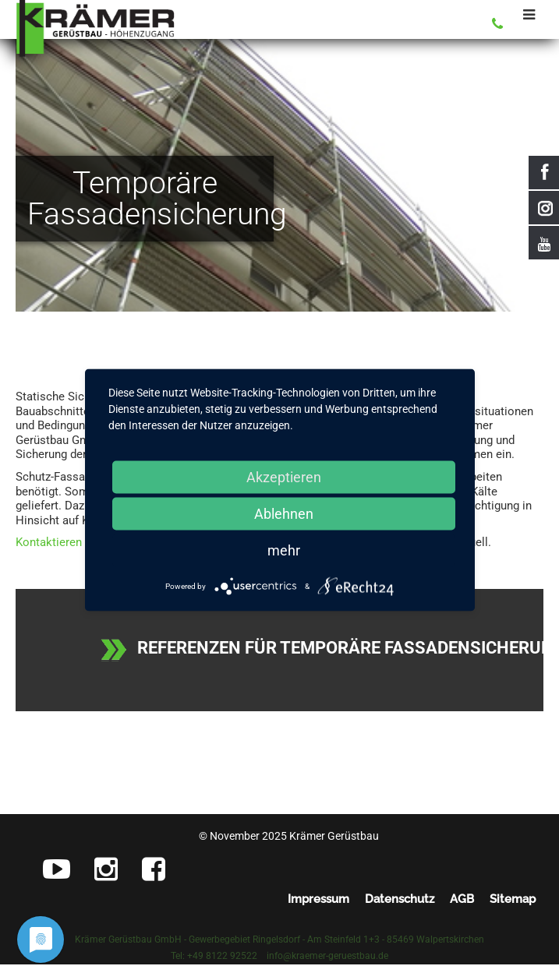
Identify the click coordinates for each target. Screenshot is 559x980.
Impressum (318, 899)
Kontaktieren (49, 542)
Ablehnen (284, 514)
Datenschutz (400, 899)
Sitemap (513, 899)
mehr (284, 550)
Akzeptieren (284, 477)
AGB (462, 899)
